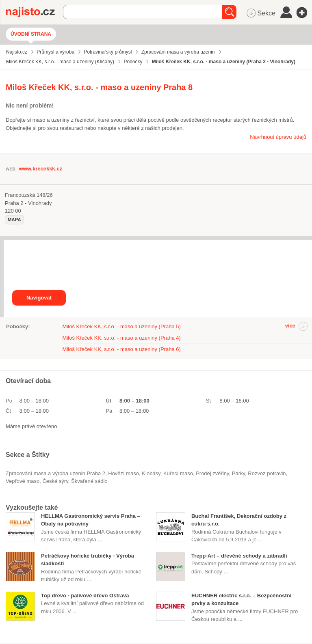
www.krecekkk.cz (40, 169)
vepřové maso (23, 481)
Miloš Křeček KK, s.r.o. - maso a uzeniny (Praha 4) (122, 338)
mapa (14, 220)
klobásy (151, 473)
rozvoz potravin (267, 473)
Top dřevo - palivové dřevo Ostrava (85, 596)
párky (238, 473)
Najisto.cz (35, 12)
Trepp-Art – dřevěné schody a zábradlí (239, 556)
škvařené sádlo (89, 481)
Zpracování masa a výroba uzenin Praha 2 (55, 473)
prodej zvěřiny (212, 473)
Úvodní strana (31, 34)
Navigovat (39, 298)
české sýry (55, 481)
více (290, 326)
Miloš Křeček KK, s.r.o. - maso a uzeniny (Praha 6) (122, 349)
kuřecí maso (178, 473)
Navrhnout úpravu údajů (278, 137)
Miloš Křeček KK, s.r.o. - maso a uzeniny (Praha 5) (122, 326)
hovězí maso (123, 473)
